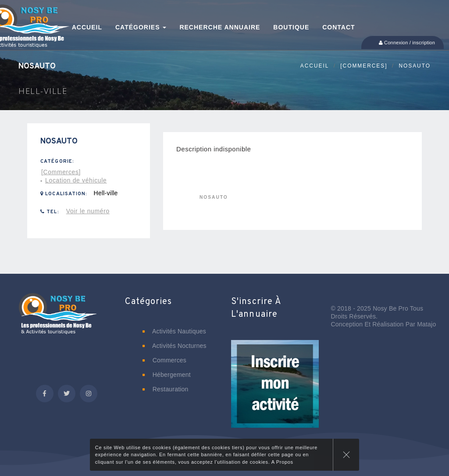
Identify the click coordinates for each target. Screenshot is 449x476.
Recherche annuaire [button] (220, 27)
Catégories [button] (141, 27)
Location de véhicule (76, 180)
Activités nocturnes (175, 346)
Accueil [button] (87, 27)
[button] (275, 390)
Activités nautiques (174, 331)
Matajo (426, 324)
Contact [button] (339, 27)
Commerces (165, 360)
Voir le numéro (88, 211)
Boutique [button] (291, 27)
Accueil (315, 66)
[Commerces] (364, 66)
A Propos (282, 462)
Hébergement (167, 375)
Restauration (166, 389)
